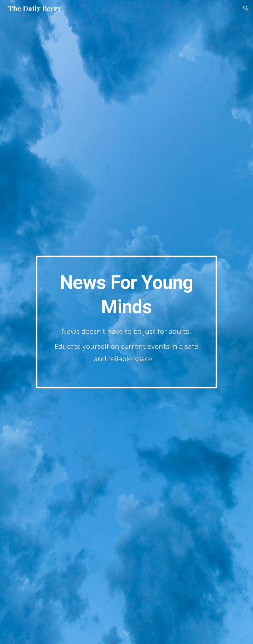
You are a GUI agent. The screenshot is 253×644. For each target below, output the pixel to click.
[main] (126, 322)
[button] (246, 8)
